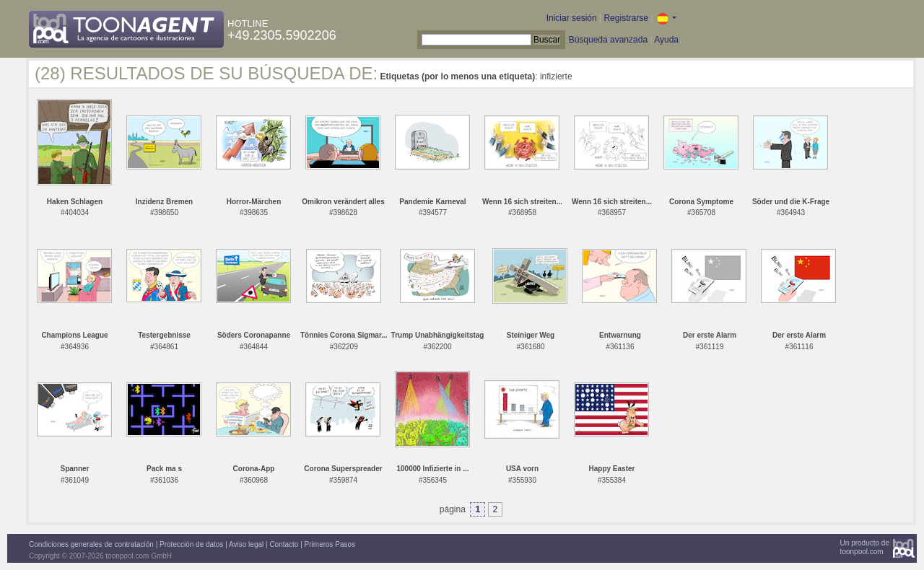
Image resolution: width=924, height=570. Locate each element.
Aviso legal (246, 544)
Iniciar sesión (572, 18)
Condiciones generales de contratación (91, 544)
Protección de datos (191, 544)
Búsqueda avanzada (608, 40)
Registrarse (626, 18)
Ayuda (666, 40)
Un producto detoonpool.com (865, 547)
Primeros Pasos (330, 544)
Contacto (284, 544)
